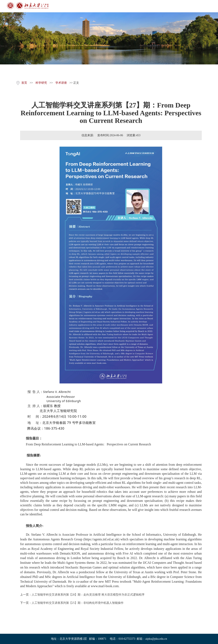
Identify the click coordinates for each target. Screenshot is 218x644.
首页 (24, 83)
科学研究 (41, 83)
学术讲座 (61, 83)
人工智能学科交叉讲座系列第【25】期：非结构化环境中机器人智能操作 (78, 603)
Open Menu (212, 6)
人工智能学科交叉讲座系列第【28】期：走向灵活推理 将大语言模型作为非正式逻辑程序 (88, 595)
